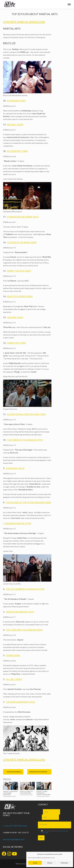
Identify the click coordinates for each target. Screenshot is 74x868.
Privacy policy (45, 833)
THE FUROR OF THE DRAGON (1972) (25, 440)
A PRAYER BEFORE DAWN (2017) (23, 217)
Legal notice (63, 831)
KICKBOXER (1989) (16, 101)
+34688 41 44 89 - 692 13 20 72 (16, 832)
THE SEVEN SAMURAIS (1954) (21, 702)
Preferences (64, 863)
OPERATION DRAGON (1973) (20, 612)
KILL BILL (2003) (14, 679)
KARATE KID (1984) (16, 343)
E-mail (40, 817)
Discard (50, 863)
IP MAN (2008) (13, 655)
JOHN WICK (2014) (15, 468)
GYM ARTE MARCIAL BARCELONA (24, 22)
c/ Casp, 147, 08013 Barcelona (15, 826)
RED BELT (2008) (15, 124)
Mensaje (40, 821)
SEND (41, 838)
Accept (35, 863)
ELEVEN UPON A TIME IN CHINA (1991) (26, 414)
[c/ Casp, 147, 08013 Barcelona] (4, 823)
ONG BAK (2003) (15, 317)
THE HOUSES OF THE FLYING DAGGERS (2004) (28, 502)
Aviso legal (41, 829)
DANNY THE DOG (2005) (19, 271)
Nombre (40, 812)
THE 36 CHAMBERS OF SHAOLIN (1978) (25, 589)
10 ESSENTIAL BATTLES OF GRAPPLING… (39, 772)
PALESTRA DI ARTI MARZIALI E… (13, 772)
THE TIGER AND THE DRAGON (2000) (24, 630)
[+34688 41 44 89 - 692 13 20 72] (4, 830)
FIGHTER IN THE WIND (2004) (22, 242)
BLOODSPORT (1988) (17, 151)
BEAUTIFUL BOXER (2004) (20, 296)
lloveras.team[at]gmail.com (14, 839)
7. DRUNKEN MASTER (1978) (17, 523)
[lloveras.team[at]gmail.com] (4, 837)
